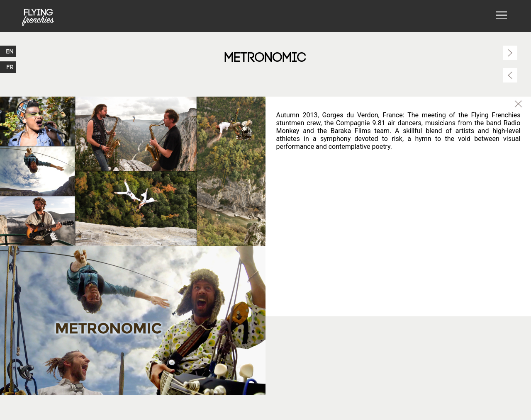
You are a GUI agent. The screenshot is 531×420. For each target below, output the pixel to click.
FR (10, 67)
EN (10, 51)
